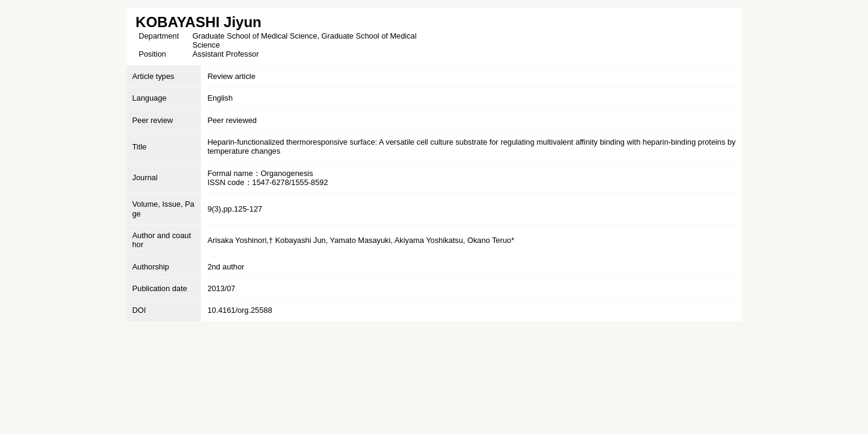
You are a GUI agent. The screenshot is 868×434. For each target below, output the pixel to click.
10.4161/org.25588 (239, 310)
